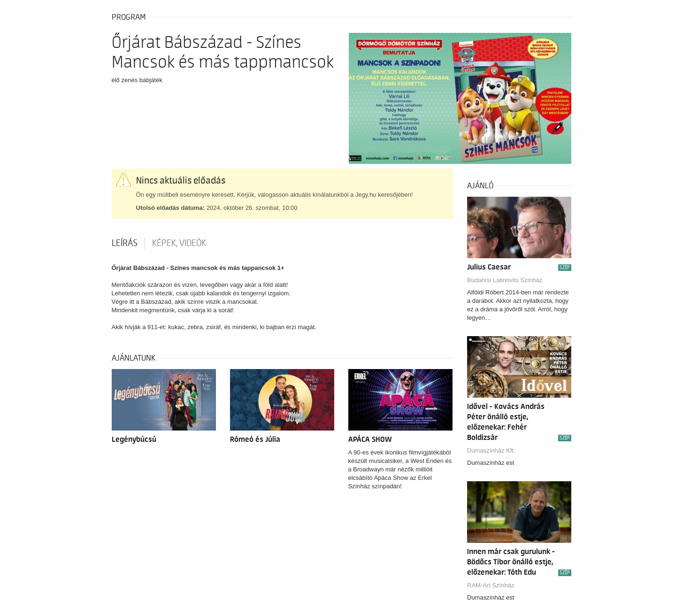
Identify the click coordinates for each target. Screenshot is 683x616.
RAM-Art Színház (491, 585)
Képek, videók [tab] (179, 243)
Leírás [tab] (125, 243)
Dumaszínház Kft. (491, 450)
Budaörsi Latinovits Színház (505, 280)
